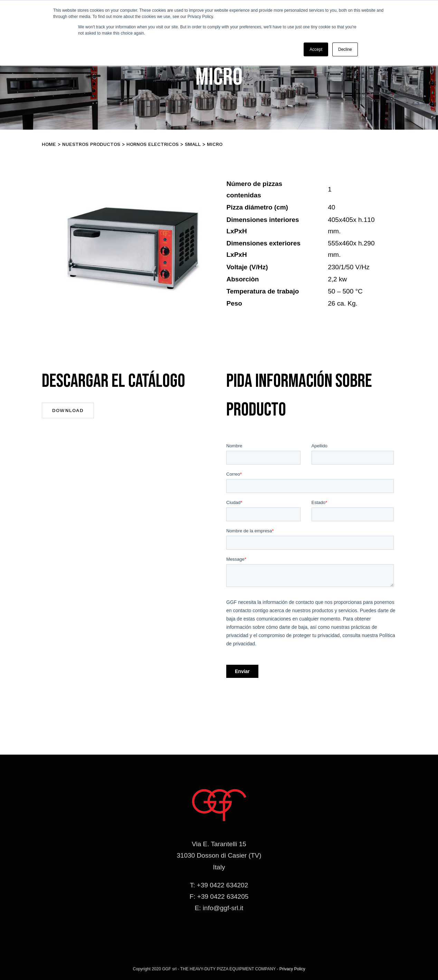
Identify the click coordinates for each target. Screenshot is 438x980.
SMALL (193, 144)
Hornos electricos (153, 144)
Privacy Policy (292, 969)
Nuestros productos (91, 144)
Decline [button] (345, 49)
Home (49, 144)
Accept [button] (316, 49)
